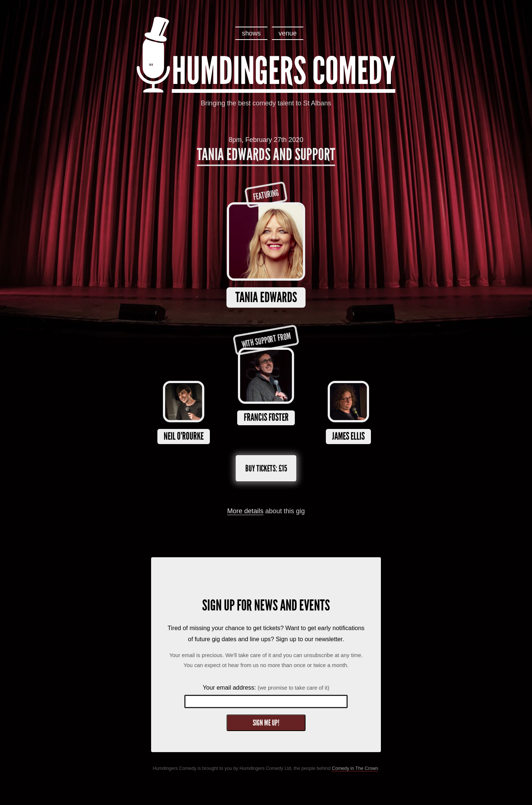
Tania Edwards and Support (266, 155)
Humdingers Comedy (284, 71)
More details (245, 511)
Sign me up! (266, 723)
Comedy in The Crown (355, 768)
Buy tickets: (266, 468)
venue (288, 33)
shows (251, 33)
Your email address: (266, 687)
